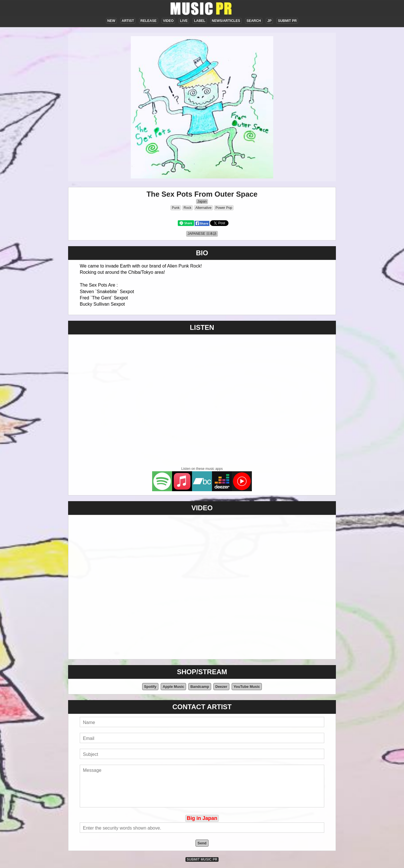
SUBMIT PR (287, 21)
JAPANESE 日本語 (202, 234)
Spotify (150, 687)
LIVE (184, 21)
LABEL (200, 21)
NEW (111, 21)
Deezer (221, 687)
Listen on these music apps (202, 469)
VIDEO (168, 21)
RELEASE (149, 21)
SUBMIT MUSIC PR (202, 859)
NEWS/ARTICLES (226, 21)
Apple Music (173, 687)
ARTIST (128, 21)
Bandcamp (200, 687)
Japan (202, 201)
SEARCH (254, 21)
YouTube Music (247, 687)
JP (269, 21)
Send (202, 843)
